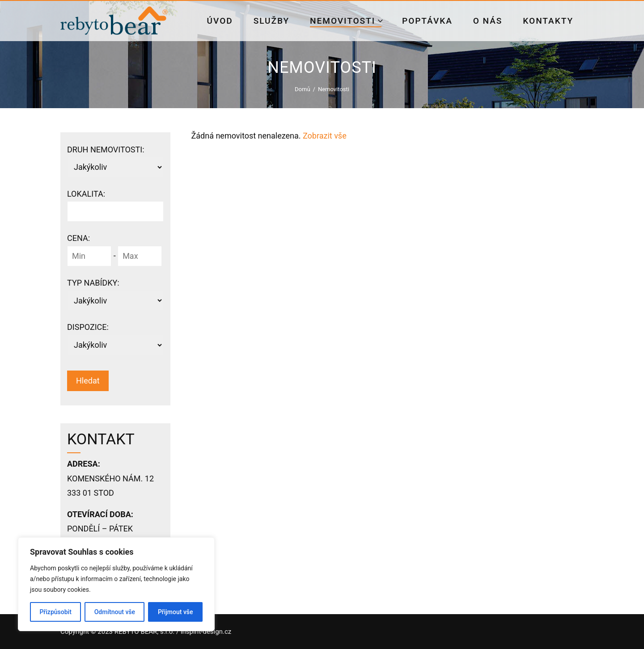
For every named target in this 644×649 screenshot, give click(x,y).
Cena (78, 238)
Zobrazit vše (325, 136)
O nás (488, 21)
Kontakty (548, 21)
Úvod (220, 21)
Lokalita (86, 194)
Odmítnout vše (115, 612)
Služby (271, 21)
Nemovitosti (347, 21)
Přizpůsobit (55, 612)
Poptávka (427, 21)
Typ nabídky (93, 283)
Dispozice (88, 327)
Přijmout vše (176, 612)
